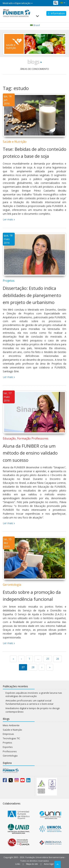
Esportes (8, 747)
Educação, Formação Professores (26, 438)
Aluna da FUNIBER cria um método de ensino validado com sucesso (30, 453)
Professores (10, 751)
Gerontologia (12, 585)
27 (23, 667)
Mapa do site (32, 864)
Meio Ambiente (11, 725)
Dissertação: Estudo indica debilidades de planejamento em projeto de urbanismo (32, 295)
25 (48, 659)
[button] (63, 3)
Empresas (8, 734)
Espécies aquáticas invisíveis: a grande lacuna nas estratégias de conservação (34, 695)
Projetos (9, 281)
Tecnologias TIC (11, 738)
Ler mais (8, 219)
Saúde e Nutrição (15, 142)
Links (18, 864)
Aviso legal (49, 864)
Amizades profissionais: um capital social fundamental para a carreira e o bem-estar (30, 702)
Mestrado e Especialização (18, 3)
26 (58, 659)
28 (33, 667)
